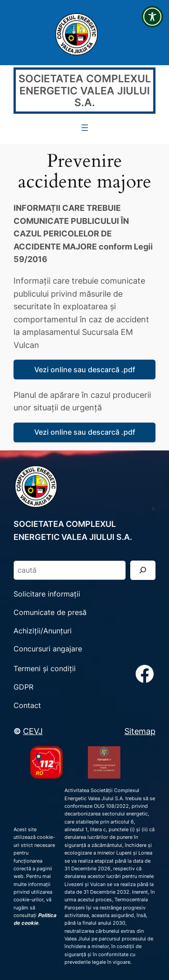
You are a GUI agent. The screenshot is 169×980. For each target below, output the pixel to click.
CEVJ (33, 731)
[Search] (143, 570)
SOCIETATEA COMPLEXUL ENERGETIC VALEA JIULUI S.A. (85, 90)
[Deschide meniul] (85, 128)
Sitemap (140, 731)
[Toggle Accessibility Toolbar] (152, 17)
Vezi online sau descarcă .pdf (85, 370)
